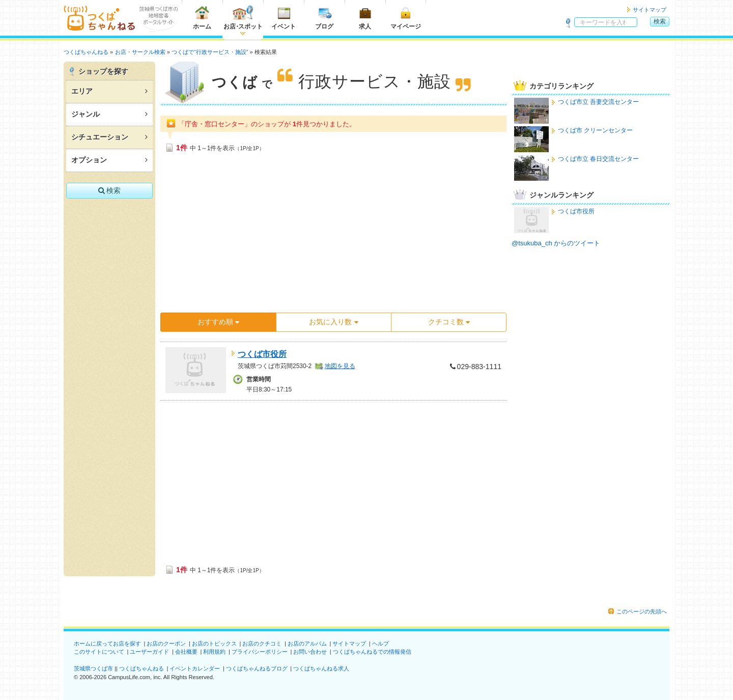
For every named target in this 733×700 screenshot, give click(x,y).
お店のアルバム (307, 643)
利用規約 (214, 652)
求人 (365, 18)
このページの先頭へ (642, 611)
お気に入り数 (333, 322)
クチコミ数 (449, 322)
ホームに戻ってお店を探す (107, 643)
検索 (660, 21)
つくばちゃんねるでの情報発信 (372, 652)
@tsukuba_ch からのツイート (556, 243)
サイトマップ (650, 10)
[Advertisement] (333, 236)
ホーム (202, 18)
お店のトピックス (214, 643)
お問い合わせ (310, 652)
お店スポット (243, 18)
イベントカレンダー (195, 668)
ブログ (324, 18)
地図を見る (340, 366)
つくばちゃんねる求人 (321, 668)
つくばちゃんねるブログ (257, 668)
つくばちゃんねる (142, 668)
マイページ (406, 18)
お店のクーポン (166, 643)
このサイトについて (99, 652)
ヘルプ (380, 643)
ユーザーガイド (149, 652)
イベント (284, 18)
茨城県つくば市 (93, 668)
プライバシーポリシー (260, 652)
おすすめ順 (218, 322)
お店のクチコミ (262, 643)
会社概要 (186, 652)
